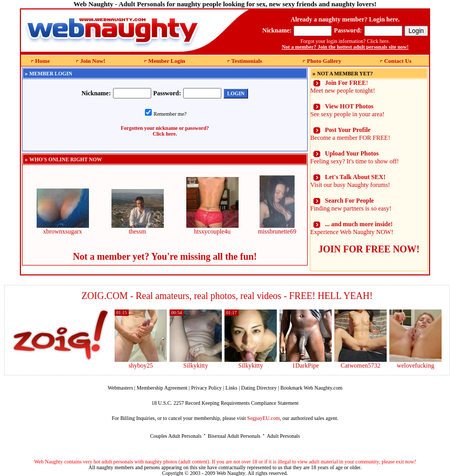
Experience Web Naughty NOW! (352, 228)
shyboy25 (141, 366)
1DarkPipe (305, 366)
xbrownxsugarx (63, 229)
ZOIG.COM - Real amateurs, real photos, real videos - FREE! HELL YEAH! (227, 296)
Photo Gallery (324, 61)
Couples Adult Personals (176, 436)
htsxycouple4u (212, 229)
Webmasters (121, 388)
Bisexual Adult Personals (234, 436)
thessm (138, 229)
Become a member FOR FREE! (350, 134)
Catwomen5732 (361, 366)
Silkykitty (195, 366)
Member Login (166, 61)
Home (42, 61)
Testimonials (247, 61)
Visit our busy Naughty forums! (350, 181)
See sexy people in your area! (347, 110)
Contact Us (398, 61)
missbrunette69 (277, 229)
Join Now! (93, 61)
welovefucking (415, 366)
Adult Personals (284, 436)
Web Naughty (231, 473)
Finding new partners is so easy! (351, 204)
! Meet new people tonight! (343, 87)
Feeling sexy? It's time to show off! (355, 157)
